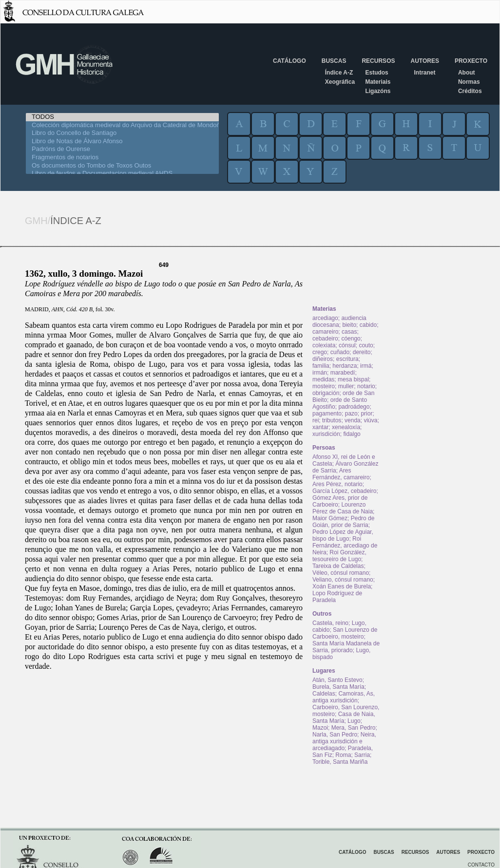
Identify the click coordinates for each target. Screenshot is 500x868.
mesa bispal (353, 379)
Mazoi (320, 728)
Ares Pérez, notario (337, 484)
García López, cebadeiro (344, 491)
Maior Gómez (330, 518)
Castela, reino (330, 623)
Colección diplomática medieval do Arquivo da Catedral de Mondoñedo (122, 125)
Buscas (334, 61)
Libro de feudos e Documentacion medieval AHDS (122, 174)
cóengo (351, 339)
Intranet (424, 73)
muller (346, 386)
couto (366, 345)
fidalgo (352, 434)
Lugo (354, 721)
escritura (347, 359)
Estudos (376, 73)
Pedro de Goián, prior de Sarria (343, 522)
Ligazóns (378, 91)
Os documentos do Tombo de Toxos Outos (122, 166)
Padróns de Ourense (122, 149)
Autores (424, 61)
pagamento (327, 414)
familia (321, 366)
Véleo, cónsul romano (341, 573)
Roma (343, 755)
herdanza (345, 366)
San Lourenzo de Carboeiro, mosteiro (345, 633)
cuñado (340, 352)
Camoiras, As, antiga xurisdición (344, 697)
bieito (349, 325)
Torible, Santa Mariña (340, 762)
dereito (362, 352)
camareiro (325, 332)
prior (366, 414)
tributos (332, 420)
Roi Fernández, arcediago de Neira (345, 546)
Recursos (378, 61)
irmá (366, 366)
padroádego (354, 407)
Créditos (470, 91)
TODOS (122, 117)
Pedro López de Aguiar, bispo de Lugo (343, 535)
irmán (320, 373)
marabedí (343, 373)
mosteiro (324, 386)
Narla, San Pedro (335, 735)
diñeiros (323, 359)
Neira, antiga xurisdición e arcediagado (344, 741)
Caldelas (324, 694)
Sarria (362, 755)
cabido (368, 325)
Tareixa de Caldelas (338, 566)
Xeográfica (340, 82)
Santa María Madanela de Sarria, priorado (346, 647)
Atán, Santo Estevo (337, 680)
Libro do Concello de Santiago (122, 133)
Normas (469, 82)
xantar (320, 427)
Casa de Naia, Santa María (344, 717)
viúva (370, 420)
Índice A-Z (339, 73)
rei (316, 420)
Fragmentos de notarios (122, 158)
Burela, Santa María (338, 687)
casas (349, 332)
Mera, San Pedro (354, 728)
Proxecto (471, 61)
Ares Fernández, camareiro (341, 474)
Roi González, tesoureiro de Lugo (339, 556)
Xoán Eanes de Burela (342, 586)
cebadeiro (325, 339)
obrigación (326, 393)
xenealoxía (346, 427)
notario (366, 386)
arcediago (325, 318)
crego (320, 352)
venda (353, 420)
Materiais (378, 82)
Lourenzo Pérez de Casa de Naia (343, 508)
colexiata (324, 345)
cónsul (347, 345)
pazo (351, 414)
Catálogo (289, 61)
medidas (323, 379)
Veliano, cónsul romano (343, 580)
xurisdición (326, 434)
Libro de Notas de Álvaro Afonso (122, 142)
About (467, 73)
